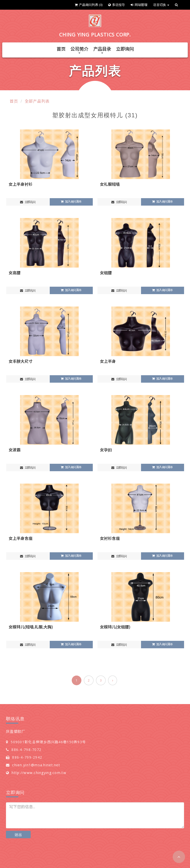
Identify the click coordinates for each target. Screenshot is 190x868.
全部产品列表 (37, 101)
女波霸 (15, 450)
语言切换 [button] (161, 5)
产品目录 (102, 50)
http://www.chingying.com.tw (39, 773)
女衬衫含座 (110, 538)
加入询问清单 (71, 201)
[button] (179, 857)
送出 (18, 835)
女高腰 (15, 273)
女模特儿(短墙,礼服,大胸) (31, 627)
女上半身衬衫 (21, 184)
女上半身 (108, 361)
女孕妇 (106, 450)
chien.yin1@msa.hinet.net (36, 765)
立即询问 (125, 49)
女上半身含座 (21, 538)
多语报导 (117, 5)
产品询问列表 (89, 5)
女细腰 (106, 273)
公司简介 (79, 50)
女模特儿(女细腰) (115, 627)
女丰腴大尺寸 (21, 361)
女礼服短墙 (110, 184)
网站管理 (139, 5)
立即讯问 (28, 202)
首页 (61, 49)
